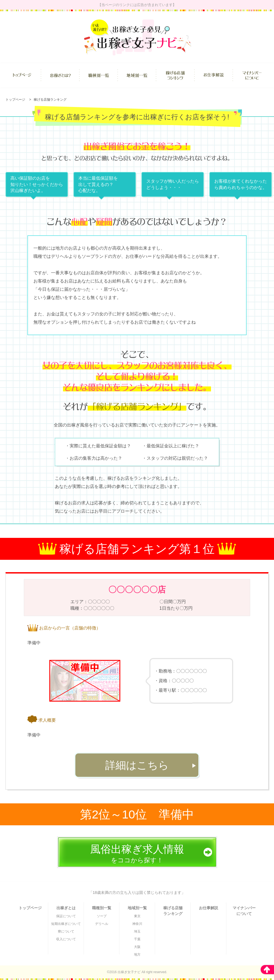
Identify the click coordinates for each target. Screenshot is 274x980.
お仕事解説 (209, 908)
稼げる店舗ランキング (50, 100)
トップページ (15, 100)
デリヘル (102, 924)
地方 (137, 954)
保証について (66, 916)
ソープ (102, 916)
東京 (137, 916)
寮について (66, 931)
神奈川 (137, 924)
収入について (66, 939)
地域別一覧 (137, 908)
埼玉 (137, 931)
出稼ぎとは (66, 908)
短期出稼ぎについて (66, 924)
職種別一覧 (102, 908)
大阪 (137, 947)
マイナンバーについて (244, 911)
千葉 (137, 939)
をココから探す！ (137, 854)
